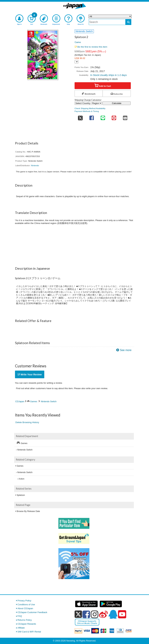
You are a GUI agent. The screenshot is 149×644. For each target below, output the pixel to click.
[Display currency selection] (76, 62)
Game (78, 42)
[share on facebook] (92, 117)
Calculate (117, 103)
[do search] (128, 22)
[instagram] (95, 614)
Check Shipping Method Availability (90, 108)
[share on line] (103, 117)
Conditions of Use (26, 604)
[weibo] (103, 614)
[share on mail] (125, 117)
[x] (78, 614)
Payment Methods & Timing (87, 111)
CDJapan (20, 401)
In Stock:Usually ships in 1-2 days (108, 75)
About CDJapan (25, 608)
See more (126, 350)
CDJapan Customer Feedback (32, 612)
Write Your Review (30, 375)
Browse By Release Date (28, 511)
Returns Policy (25, 620)
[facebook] (86, 614)
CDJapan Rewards (27, 624)
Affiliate (21, 628)
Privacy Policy (24, 601)
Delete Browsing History (27, 422)
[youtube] (122, 614)
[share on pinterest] (114, 117)
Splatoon (21, 495)
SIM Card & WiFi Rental (29, 632)
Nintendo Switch (49, 401)
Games (34, 401)
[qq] (113, 614)
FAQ (20, 616)
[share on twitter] (80, 117)
